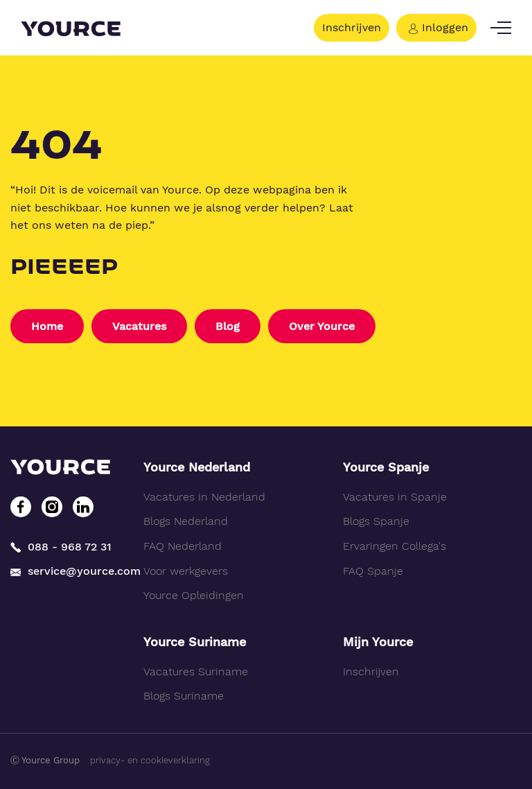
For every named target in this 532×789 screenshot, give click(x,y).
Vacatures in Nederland (204, 497)
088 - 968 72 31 (61, 547)
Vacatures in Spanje (395, 497)
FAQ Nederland (183, 546)
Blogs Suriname (184, 696)
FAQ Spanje (373, 571)
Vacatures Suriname (196, 671)
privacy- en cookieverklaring (150, 760)
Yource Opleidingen (194, 595)
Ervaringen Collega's (394, 546)
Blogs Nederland (186, 521)
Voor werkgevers (186, 571)
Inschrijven (352, 27)
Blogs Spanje (376, 521)
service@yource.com (66, 571)
